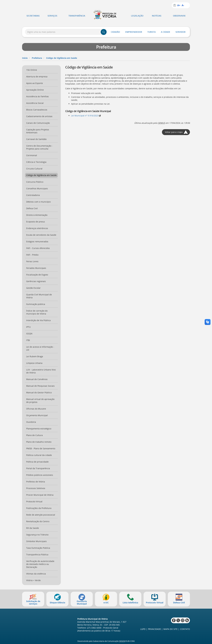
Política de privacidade (37, 462)
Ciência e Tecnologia (36, 162)
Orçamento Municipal (37, 415)
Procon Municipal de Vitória (40, 495)
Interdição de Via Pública (38, 320)
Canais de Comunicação (38, 123)
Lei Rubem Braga (35, 356)
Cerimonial (32, 155)
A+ (179, 5)
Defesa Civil (32, 208)
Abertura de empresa (37, 77)
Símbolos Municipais (36, 541)
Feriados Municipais (36, 268)
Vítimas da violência (36, 574)
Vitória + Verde (33, 580)
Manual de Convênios (37, 379)
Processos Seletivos (36, 488)
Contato (185, 629)
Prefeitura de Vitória (106, 15)
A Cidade (166, 32)
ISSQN (29, 334)
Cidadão (115, 32)
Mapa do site (170, 629)
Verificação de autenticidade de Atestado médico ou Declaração (40, 564)
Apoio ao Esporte (35, 83)
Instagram (183, 620)
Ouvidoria (31, 422)
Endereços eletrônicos (37, 228)
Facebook (174, 620)
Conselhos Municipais (37, 188)
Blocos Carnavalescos (37, 110)
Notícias (157, 16)
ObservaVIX (179, 16)
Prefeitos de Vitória (36, 482)
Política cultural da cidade (39, 455)
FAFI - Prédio (32, 255)
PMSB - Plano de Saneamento (41, 448)
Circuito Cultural (34, 169)
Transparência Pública (37, 555)
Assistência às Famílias (37, 96)
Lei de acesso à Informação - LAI (40, 348)
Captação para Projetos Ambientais (38, 131)
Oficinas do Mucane (36, 409)
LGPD (143, 629)
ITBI (28, 340)
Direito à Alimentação (37, 215)
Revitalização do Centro (38, 521)
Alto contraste (187, 5)
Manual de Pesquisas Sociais (40, 386)
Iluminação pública (36, 304)
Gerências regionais (36, 281)
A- (183, 5)
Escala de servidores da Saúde (41, 235)
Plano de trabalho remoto (39, 442)
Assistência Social (35, 103)
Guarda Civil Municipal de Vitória (39, 296)
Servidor (180, 32)
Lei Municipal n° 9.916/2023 (86, 116)
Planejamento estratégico (39, 429)
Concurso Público (35, 182)
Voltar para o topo (174, 132)
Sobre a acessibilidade (175, 5)
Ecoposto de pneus (36, 222)
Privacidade (154, 629)
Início (25, 58)
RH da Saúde (33, 528)
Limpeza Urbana (34, 363)
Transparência (77, 16)
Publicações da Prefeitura (39, 508)
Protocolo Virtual (34, 501)
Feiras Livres (32, 261)
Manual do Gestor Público (39, 392)
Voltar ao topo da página (202, 637)
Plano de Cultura (34, 435)
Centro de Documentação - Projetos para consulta (39, 147)
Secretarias (33, 16)
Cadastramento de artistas (39, 116)
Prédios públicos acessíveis (40, 475)
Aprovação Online (35, 90)
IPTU (28, 327)
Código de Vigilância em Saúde (62, 58)
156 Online (32, 70)
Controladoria (33, 195)
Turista (151, 32)
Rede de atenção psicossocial (41, 515)
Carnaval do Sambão (36, 139)
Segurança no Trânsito (37, 535)
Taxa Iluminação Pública (38, 548)
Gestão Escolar (33, 288)
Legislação (137, 16)
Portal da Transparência (38, 468)
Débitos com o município (38, 202)
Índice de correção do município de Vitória (37, 312)
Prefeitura (37, 58)
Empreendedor (134, 32)
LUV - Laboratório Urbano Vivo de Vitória (41, 371)
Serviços (52, 16)
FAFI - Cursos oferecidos (38, 248)
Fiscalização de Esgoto (37, 275)
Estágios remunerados (37, 241)
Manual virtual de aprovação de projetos (40, 401)
